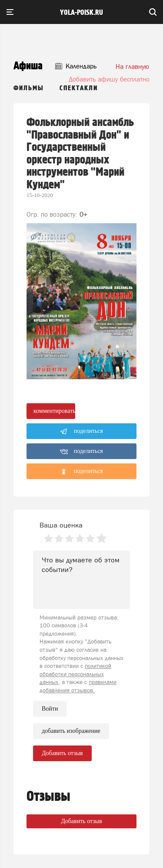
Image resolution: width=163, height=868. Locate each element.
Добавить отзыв (81, 821)
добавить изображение (71, 731)
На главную (132, 66)
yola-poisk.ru (81, 13)
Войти (50, 709)
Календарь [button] (76, 66)
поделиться (81, 432)
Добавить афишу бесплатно (109, 79)
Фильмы (29, 88)
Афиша (28, 66)
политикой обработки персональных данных (75, 674)
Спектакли (79, 88)
